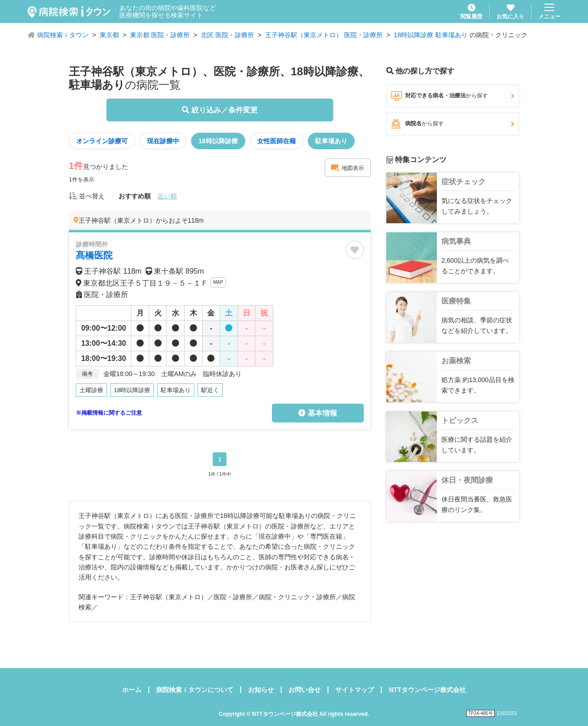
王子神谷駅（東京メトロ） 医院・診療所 (324, 35)
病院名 (453, 124)
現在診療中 (163, 141)
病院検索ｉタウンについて (195, 690)
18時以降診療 (413, 35)
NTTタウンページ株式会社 (427, 690)
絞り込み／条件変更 (220, 110)
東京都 (109, 35)
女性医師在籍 (277, 141)
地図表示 (347, 168)
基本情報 (317, 413)
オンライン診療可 (102, 141)
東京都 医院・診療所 (160, 35)
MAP (218, 282)
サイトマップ (355, 690)
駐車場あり (452, 35)
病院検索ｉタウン (63, 35)
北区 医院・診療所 (227, 35)
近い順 (167, 196)
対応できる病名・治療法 (453, 96)
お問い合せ (305, 690)
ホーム (132, 690)
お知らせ (261, 690)
